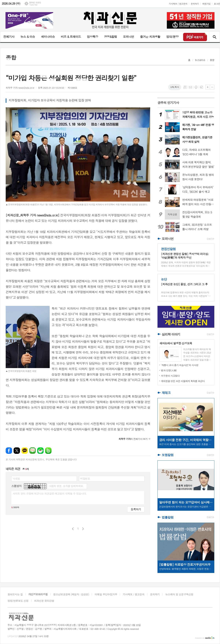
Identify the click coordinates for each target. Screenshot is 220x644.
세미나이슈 (48, 37)
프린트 (196, 87)
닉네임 (16, 478)
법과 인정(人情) (169, 370)
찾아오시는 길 (15, 594)
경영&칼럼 (110, 37)
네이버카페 (40, 451)
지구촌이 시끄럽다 (170, 376)
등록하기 (136, 509)
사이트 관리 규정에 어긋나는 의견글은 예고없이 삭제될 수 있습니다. (50, 493)
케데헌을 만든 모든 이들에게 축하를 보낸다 (183, 381)
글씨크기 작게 (212, 87)
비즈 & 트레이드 (71, 37)
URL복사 (175, 87)
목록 (185, 87)
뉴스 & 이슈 (28, 37)
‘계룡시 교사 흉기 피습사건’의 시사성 (180, 365)
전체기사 (9, 37)
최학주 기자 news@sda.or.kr (20, 88)
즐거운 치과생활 (150, 37)
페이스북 (9, 451)
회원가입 (206, 4)
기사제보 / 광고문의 (178, 4)
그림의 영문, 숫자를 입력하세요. (66, 486)
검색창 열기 (214, 37)
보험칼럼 (168, 455)
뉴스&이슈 (200, 60)
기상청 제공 (33, 5)
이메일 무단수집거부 (106, 594)
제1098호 (72, 88)
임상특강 (92, 37)
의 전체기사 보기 (133, 439)
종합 (212, 60)
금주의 (168, 103)
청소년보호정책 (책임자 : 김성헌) (71, 594)
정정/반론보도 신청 (18, 601)
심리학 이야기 (171, 334)
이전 (73, 529)
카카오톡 (25, 451)
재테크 (166, 393)
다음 (83, 529)
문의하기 (195, 4)
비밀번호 (85, 478)
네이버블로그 (33, 451)
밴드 (48, 451)
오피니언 (129, 37)
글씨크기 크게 (208, 87)
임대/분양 (172, 37)
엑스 (17, 451)
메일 (190, 87)
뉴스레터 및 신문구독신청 (179, 594)
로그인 (217, 4)
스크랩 (201, 87)
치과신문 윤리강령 (44, 601)
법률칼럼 (168, 517)
